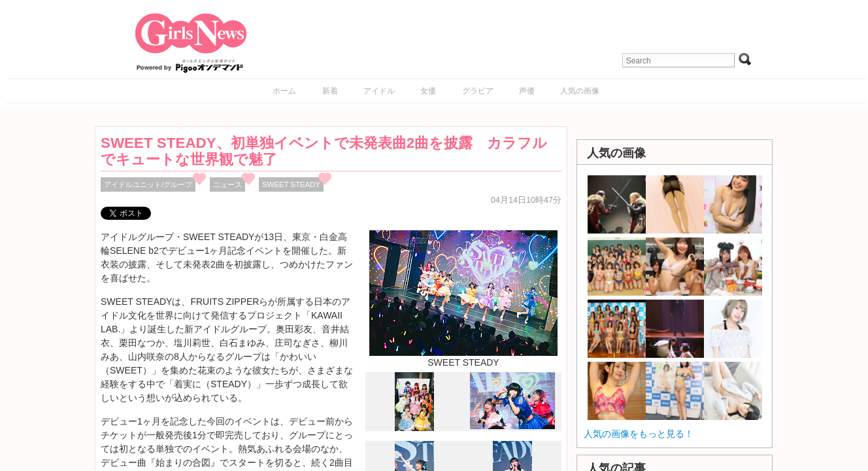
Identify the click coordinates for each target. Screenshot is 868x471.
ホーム (284, 91)
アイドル (379, 91)
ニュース (227, 184)
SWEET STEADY (291, 184)
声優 (527, 91)
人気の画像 (580, 91)
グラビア (478, 91)
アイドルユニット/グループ (148, 184)
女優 (428, 91)
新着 (330, 91)
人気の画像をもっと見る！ (639, 434)
